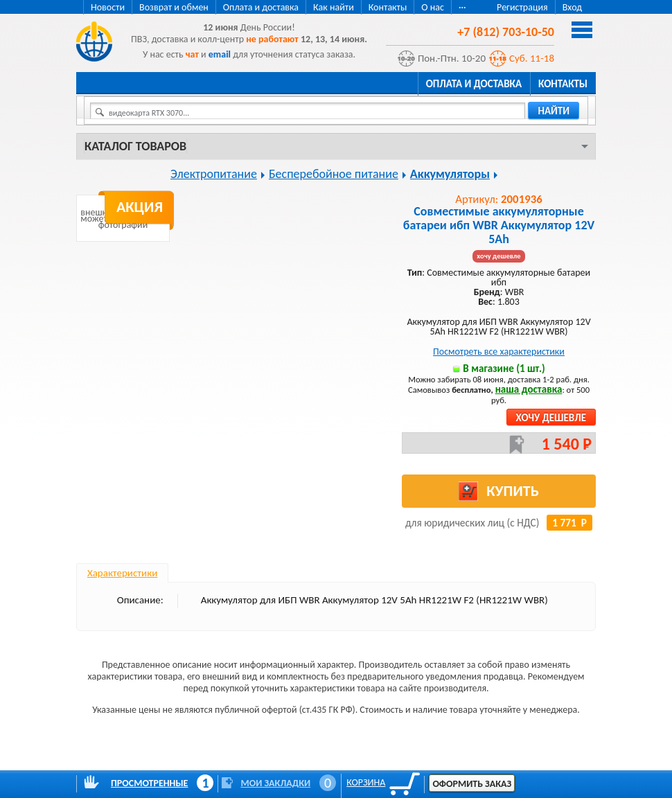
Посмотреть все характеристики (499, 352)
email (220, 54)
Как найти (334, 7)
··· (462, 7)
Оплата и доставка (261, 7)
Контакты (388, 7)
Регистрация (522, 7)
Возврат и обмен (174, 7)
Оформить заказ (472, 784)
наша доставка (529, 389)
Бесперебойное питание (334, 174)
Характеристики (122, 573)
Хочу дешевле (551, 418)
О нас (433, 7)
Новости (108, 7)
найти (554, 111)
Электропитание (214, 174)
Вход (572, 7)
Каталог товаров (135, 146)
